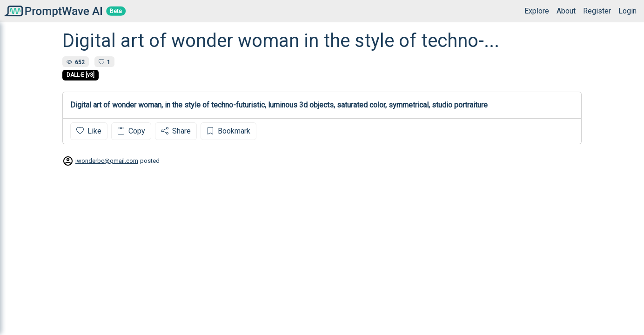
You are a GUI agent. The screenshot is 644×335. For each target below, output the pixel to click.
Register (597, 11)
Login (627, 11)
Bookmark (228, 131)
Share (176, 131)
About (566, 11)
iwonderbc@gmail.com (107, 161)
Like (89, 131)
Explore (537, 11)
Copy (131, 131)
